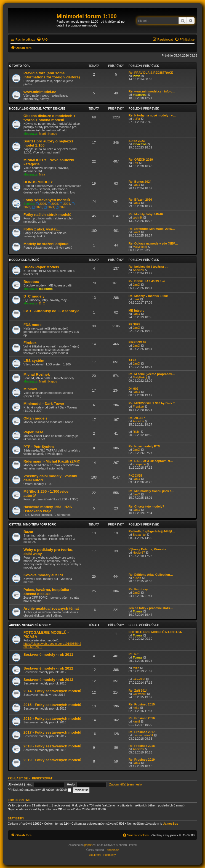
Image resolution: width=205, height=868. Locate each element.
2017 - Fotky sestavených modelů (52, 732)
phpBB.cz (113, 850)
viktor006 (139, 679)
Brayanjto (139, 535)
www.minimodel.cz (40, 92)
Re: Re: (134, 654)
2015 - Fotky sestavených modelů (52, 705)
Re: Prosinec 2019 (142, 760)
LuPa (136, 119)
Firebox (30, 343)
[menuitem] (42, 39)
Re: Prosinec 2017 (142, 732)
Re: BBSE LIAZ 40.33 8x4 (147, 281)
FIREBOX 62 (137, 342)
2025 (53, 204)
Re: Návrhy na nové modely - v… (152, 115)
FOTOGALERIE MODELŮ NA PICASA (155, 632)
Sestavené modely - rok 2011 (48, 655)
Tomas (138, 611)
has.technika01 (143, 735)
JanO (136, 185)
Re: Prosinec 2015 (142, 704)
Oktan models (35, 418)
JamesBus (171, 824)
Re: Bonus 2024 (140, 182)
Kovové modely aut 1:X (43, 575)
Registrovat (42, 778)
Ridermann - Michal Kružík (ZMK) (52, 461)
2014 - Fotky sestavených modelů (52, 691)
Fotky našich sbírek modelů (47, 215)
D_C (42, 303)
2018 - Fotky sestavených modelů (52, 746)
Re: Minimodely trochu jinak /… (151, 491)
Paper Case (33, 432)
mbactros (140, 95)
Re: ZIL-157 (137, 418)
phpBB (89, 845)
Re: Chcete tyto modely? (146, 506)
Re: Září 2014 (138, 691)
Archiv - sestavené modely (30, 625)
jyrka (136, 708)
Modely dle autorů (24, 260)
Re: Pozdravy (138, 589)
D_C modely (34, 296)
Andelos (138, 270)
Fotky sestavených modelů (47, 200)
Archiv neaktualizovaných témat (51, 608)
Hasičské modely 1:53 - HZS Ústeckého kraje (48, 509)
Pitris (137, 76)
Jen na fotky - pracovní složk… (151, 608)
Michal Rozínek (37, 374)
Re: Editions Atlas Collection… (151, 575)
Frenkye (138, 407)
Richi (136, 432)
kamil (136, 721)
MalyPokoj (140, 247)
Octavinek (139, 694)
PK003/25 (135, 476)
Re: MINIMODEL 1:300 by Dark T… (153, 403)
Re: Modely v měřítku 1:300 (148, 296)
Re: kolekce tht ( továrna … (148, 267)
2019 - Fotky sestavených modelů (52, 760)
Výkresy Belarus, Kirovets (147, 549)
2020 (61, 207)
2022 (37, 207)
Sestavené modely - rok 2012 (48, 668)
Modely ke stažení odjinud (46, 244)
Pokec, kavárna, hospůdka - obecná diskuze (47, 592)
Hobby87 (139, 553)
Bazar (28, 532)
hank (136, 299)
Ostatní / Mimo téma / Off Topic (33, 525)
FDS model (33, 325)
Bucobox (31, 282)
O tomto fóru (20, 66)
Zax (135, 163)
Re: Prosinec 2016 (142, 718)
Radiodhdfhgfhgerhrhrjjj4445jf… (152, 531)
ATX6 (132, 360)
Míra (42, 174)
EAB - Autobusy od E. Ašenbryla (51, 311)
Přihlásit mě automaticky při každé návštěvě (39, 790)
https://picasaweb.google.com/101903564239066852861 (52, 645)
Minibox (30, 389)
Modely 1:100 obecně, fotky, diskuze (37, 109)
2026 (41, 204)
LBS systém (34, 361)
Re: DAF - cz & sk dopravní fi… (151, 461)
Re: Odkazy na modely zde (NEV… (153, 243)
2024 (65, 204)
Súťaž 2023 (137, 141)
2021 (49, 207)
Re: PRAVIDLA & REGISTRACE (151, 73)
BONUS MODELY (38, 182)
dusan (137, 578)
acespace (139, 464)
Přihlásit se (18, 778)
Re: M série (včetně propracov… (152, 374)
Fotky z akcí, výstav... (42, 229)
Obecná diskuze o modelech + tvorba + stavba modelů (50, 118)
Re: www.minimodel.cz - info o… (152, 91)
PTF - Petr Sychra (39, 447)
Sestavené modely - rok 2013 (48, 680)
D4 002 (133, 389)
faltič (136, 668)
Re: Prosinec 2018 (142, 746)
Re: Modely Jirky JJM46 (146, 214)
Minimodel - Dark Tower (44, 404)
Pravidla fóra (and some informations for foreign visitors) (52, 75)
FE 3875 (134, 324)
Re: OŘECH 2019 (141, 160)
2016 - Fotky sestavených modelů (52, 719)
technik (138, 217)
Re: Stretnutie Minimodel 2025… (152, 229)
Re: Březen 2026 (140, 200)
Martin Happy (48, 134)
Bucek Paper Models (41, 267)
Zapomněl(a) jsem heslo (126, 784)
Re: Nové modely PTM (145, 446)
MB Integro (136, 310)
